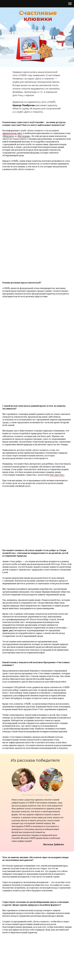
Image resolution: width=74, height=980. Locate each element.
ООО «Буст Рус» (57, 475)
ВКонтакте (9, 136)
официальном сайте (12, 133)
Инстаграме (24, 136)
